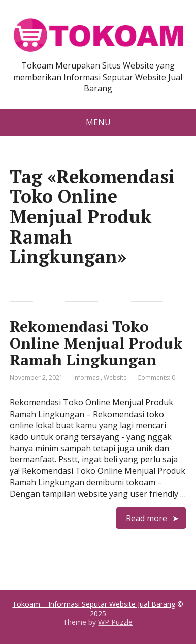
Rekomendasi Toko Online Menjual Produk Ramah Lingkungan (96, 343)
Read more (146, 518)
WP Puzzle (115, 622)
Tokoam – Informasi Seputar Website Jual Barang (94, 604)
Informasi (87, 377)
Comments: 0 (156, 377)
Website (115, 377)
